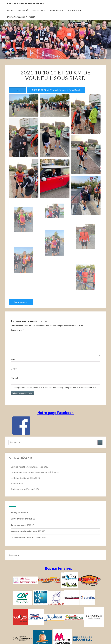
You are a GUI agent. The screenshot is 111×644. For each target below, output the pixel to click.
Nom (14, 359)
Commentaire (17, 330)
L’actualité (23, 10)
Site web (15, 378)
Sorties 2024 (73, 10)
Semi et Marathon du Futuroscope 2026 (29, 467)
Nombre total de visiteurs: (24, 531)
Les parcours (38, 10)
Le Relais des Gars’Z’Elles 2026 (25, 478)
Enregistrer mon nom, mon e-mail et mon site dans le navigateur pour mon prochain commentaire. (55, 387)
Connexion (14, 555)
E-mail (14, 369)
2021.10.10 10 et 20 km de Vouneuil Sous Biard (56, 90)
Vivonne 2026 (17, 483)
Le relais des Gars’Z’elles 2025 (21, 17)
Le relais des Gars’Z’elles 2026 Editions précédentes (35, 472)
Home (17, 90)
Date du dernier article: (23, 537)
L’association (55, 10)
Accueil (11, 10)
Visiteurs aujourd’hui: (22, 519)
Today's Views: (18, 512)
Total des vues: (19, 525)
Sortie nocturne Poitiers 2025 (25, 489)
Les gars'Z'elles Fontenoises (26, 3)
